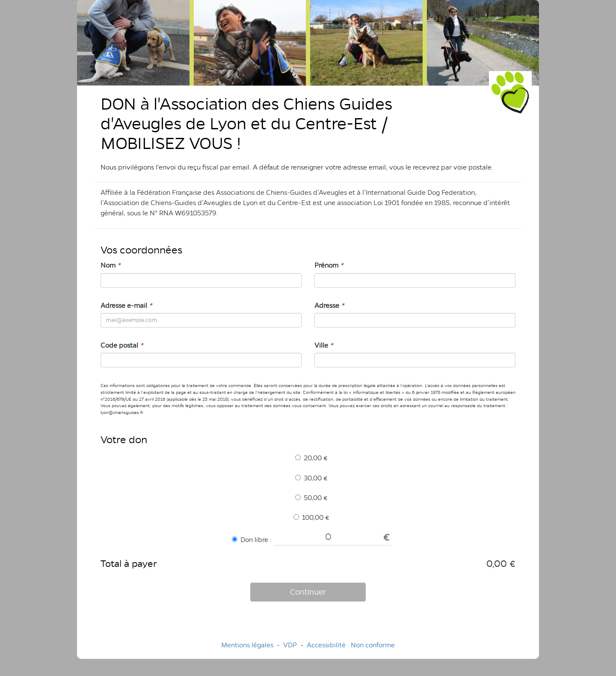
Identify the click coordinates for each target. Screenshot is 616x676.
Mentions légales (247, 645)
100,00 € (311, 517)
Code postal (122, 345)
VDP (291, 645)
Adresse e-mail (126, 305)
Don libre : (252, 540)
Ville (324, 345)
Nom (110, 265)
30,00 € (311, 478)
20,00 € (311, 458)
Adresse (329, 305)
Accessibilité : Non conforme (351, 645)
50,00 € (311, 498)
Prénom (329, 265)
